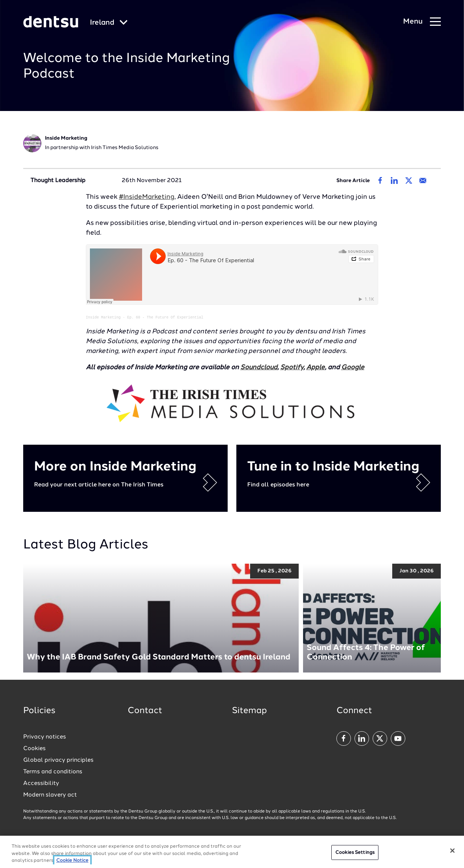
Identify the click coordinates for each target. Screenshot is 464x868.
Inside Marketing (103, 317)
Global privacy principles (58, 760)
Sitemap (249, 711)
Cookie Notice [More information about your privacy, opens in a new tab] (72, 861)
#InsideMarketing (147, 197)
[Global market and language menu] (109, 23)
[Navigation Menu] (422, 22)
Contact (145, 711)
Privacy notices (45, 737)
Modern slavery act (50, 795)
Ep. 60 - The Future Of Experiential (165, 317)
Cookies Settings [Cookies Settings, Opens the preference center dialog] (355, 852)
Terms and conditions (53, 772)
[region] (232, 852)
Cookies (34, 748)
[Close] (452, 851)
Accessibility (41, 783)
